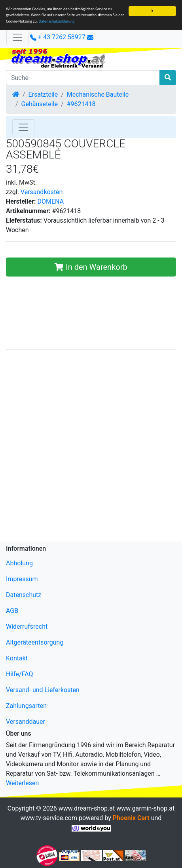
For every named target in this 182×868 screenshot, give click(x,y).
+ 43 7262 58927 (58, 37)
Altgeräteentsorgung (35, 642)
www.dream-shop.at (87, 808)
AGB (12, 611)
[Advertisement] (91, 447)
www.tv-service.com (49, 818)
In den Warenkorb (91, 267)
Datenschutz (24, 595)
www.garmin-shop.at (145, 808)
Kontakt (17, 658)
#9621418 (81, 104)
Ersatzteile (43, 94)
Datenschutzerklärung (57, 21)
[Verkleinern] (17, 37)
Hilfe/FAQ (20, 674)
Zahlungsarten (26, 706)
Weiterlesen (22, 783)
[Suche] (83, 78)
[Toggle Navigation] (23, 127)
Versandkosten (42, 192)
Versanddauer (26, 722)
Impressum (22, 579)
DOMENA (51, 201)
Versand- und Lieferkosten (43, 690)
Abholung (19, 563)
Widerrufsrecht (27, 627)
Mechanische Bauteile (98, 94)
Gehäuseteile (40, 104)
